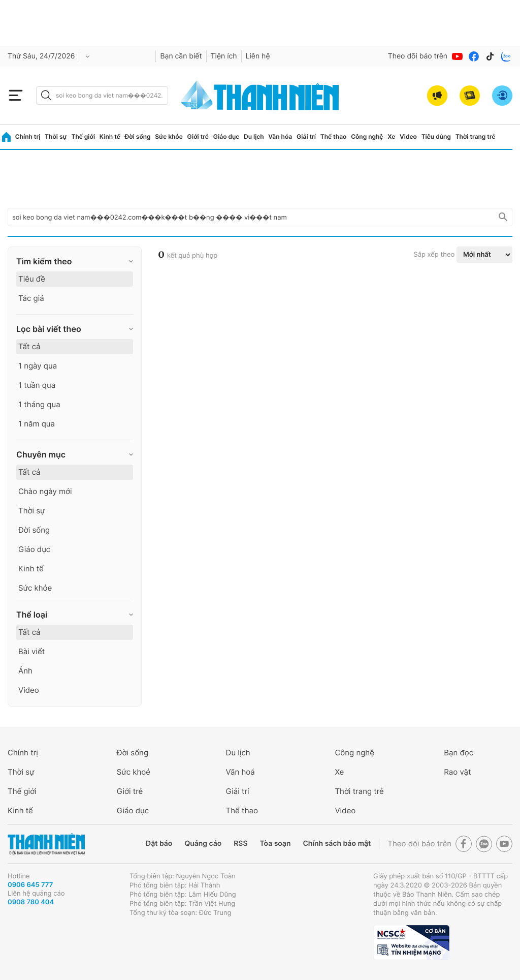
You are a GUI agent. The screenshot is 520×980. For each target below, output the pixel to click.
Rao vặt (457, 772)
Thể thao (334, 136)
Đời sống (138, 136)
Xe (391, 136)
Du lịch (254, 136)
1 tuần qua (37, 385)
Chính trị (28, 136)
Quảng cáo (203, 844)
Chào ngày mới (45, 491)
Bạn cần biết (181, 56)
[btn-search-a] (46, 95)
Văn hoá (240, 772)
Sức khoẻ (134, 772)
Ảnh (25, 671)
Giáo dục (226, 136)
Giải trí (306, 136)
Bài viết (31, 651)
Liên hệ (258, 56)
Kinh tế (110, 136)
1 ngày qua (38, 366)
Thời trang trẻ (476, 136)
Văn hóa (280, 136)
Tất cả (29, 346)
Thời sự (56, 136)
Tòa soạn (275, 844)
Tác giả (31, 298)
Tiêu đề (32, 279)
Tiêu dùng (436, 136)
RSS (240, 844)
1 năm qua (37, 424)
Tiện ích (224, 56)
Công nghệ (367, 136)
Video (408, 136)
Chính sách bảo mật (337, 844)
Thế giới (83, 136)
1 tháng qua (39, 404)
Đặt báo (159, 844)
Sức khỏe (169, 136)
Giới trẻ (198, 136)
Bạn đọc (459, 753)
